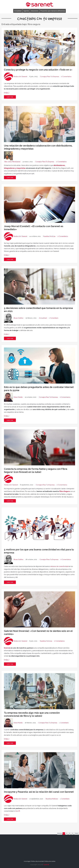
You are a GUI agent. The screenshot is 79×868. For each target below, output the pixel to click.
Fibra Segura (65, 491)
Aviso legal (27, 861)
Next (77, 833)
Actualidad (18, 11)
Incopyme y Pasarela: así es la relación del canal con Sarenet (39, 792)
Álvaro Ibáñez (18, 318)
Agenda (26, 11)
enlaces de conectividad (59, 566)
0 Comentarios (66, 77)
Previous (60, 833)
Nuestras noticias (49, 236)
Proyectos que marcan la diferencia (53, 11)
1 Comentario (54, 318)
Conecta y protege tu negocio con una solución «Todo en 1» (38, 70)
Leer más (10, 97)
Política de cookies (50, 861)
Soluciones (35, 11)
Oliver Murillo (18, 397)
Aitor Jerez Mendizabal (12, 162)
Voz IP (17, 811)
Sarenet (46, 865)
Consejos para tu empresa (50, 77)
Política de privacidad (37, 861)
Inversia (7, 648)
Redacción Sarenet (20, 77)
